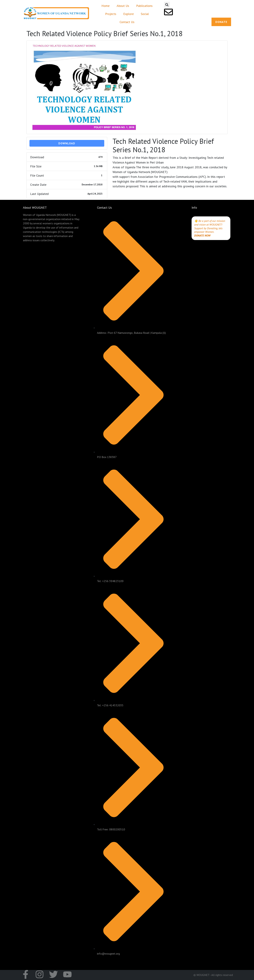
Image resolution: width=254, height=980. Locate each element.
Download (67, 143)
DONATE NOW (202, 235)
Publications (144, 6)
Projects (111, 14)
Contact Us (127, 22)
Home (105, 6)
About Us (123, 6)
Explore (128, 14)
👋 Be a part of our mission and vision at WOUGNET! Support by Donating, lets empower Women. (210, 226)
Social (145, 14)
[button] (167, 5)
